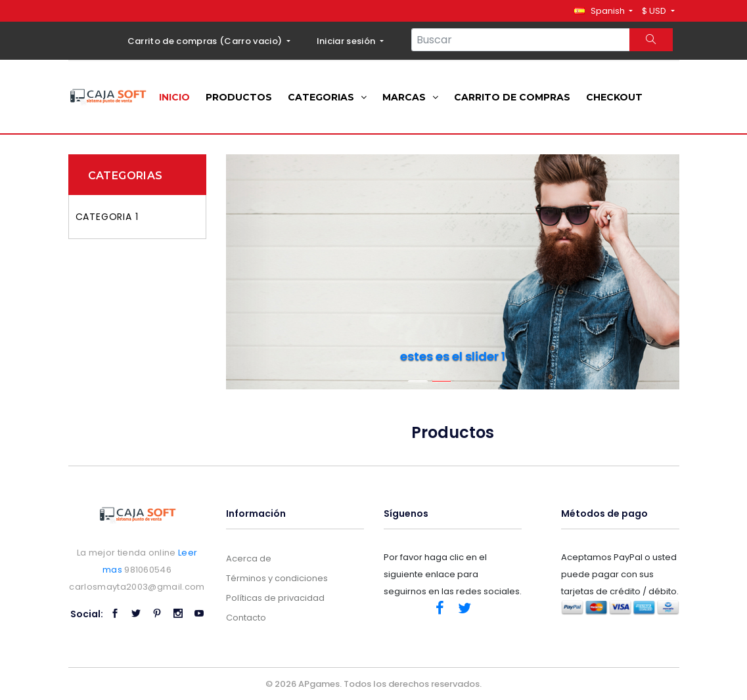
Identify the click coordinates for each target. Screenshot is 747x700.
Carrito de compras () (206, 41)
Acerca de (249, 558)
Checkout (614, 97)
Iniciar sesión (347, 41)
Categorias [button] (327, 97)
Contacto (246, 618)
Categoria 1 (107, 217)
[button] (603, 11)
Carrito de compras (512, 97)
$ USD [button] (655, 11)
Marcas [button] (410, 97)
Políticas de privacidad (275, 598)
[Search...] (521, 40)
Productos (239, 97)
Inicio (174, 97)
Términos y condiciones (277, 578)
